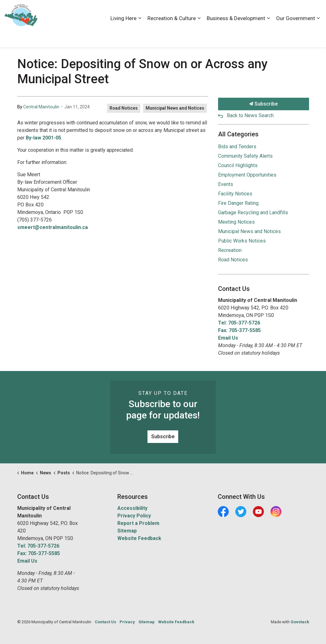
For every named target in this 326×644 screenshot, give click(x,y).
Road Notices (124, 108)
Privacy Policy (134, 516)
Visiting (296, 12)
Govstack (300, 622)
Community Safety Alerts (245, 156)
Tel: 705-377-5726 (239, 323)
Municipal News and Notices (175, 108)
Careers (230, 12)
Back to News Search (250, 115)
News (277, 12)
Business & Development (236, 35)
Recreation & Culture (172, 35)
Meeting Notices (236, 222)
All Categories (238, 134)
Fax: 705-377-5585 (239, 330)
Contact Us (255, 12)
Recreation (230, 250)
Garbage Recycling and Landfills (253, 213)
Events (226, 184)
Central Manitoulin (41, 107)
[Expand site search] (315, 12)
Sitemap (127, 531)
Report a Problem (138, 523)
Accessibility (203, 12)
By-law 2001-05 (43, 138)
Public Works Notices (242, 241)
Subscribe (264, 104)
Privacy (127, 622)
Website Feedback (139, 538)
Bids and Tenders (237, 147)
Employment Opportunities (247, 175)
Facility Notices (235, 194)
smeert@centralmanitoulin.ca (53, 227)
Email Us (228, 338)
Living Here (123, 35)
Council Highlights (238, 165)
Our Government (296, 35)
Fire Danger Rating (238, 203)
